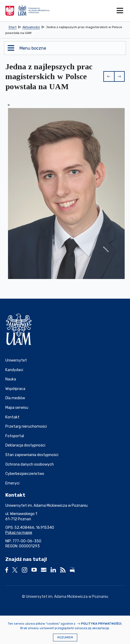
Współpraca (15, 389)
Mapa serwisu (17, 408)
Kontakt (12, 417)
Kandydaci (14, 370)
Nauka (11, 379)
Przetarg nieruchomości (26, 426)
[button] (109, 76)
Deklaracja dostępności (25, 445)
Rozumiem (65, 637)
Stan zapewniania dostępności (32, 455)
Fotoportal (15, 436)
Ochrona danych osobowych (30, 464)
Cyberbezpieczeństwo (25, 474)
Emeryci (12, 483)
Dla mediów (15, 398)
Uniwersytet (16, 360)
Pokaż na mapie (19, 533)
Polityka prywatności (101, 624)
